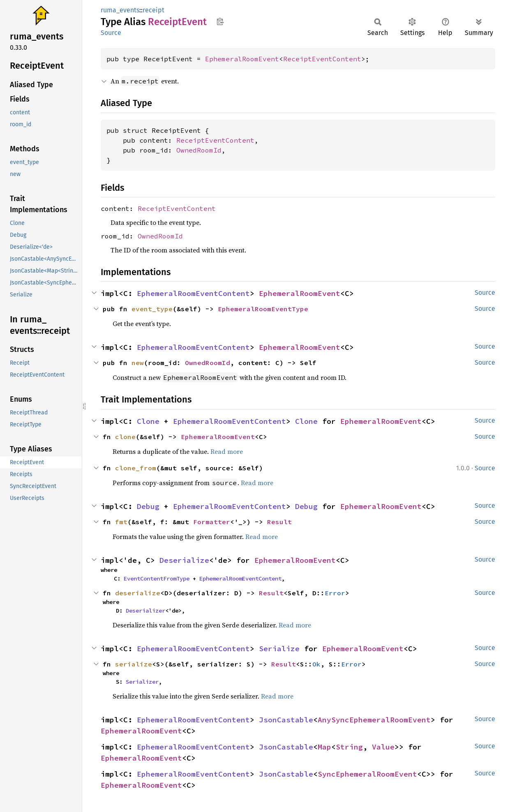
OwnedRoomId (199, 150)
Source (111, 33)
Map (324, 747)
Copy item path (220, 21)
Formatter (212, 522)
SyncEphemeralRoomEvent (367, 774)
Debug (148, 506)
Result (279, 522)
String (349, 747)
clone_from (136, 468)
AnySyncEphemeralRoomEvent (374, 720)
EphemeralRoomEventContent (193, 293)
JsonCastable (286, 720)
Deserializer (145, 611)
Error (335, 593)
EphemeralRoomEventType (263, 309)
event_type (152, 309)
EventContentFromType (157, 578)
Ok (316, 664)
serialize (134, 664)
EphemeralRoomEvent (242, 59)
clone (125, 437)
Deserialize (184, 560)
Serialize (279, 649)
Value (383, 747)
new (138, 363)
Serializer (142, 682)
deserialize (138, 593)
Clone (148, 421)
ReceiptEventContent (322, 59)
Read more (227, 451)
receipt (153, 10)
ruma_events (120, 10)
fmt (121, 522)
